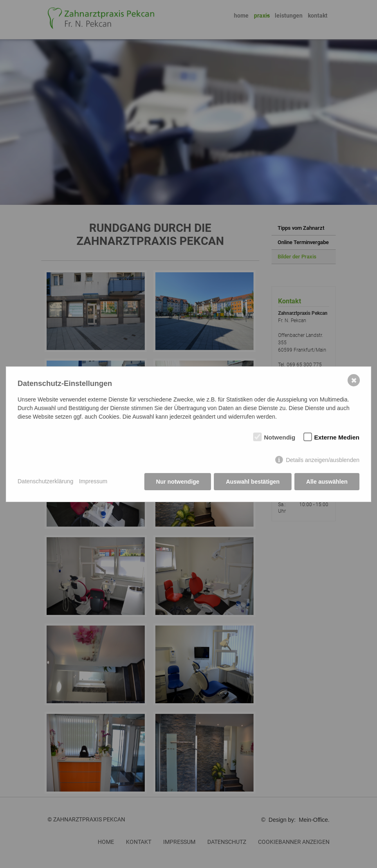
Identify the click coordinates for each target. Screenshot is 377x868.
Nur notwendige (178, 482)
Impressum (93, 481)
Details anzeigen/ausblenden (323, 460)
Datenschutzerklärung (45, 481)
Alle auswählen (327, 482)
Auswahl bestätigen (252, 482)
